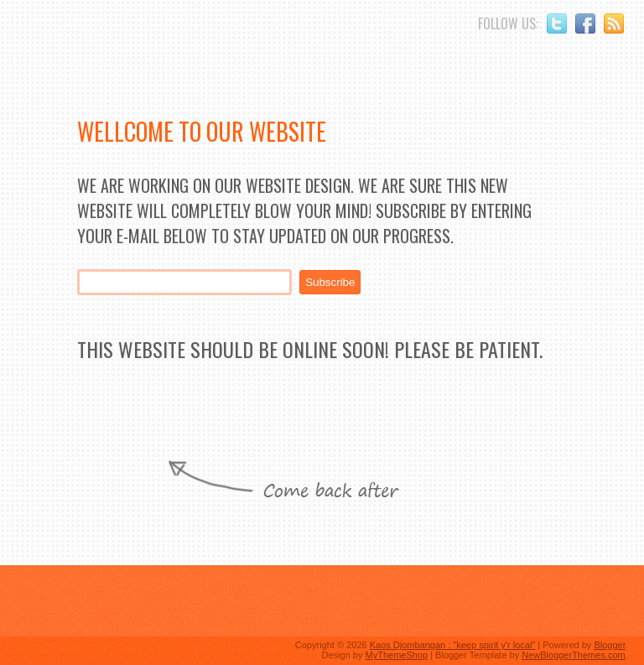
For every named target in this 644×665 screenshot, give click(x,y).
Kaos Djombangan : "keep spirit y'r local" (453, 645)
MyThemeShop (397, 655)
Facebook (585, 23)
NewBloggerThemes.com (574, 655)
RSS (614, 23)
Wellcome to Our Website (202, 131)
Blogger (609, 645)
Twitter (557, 23)
